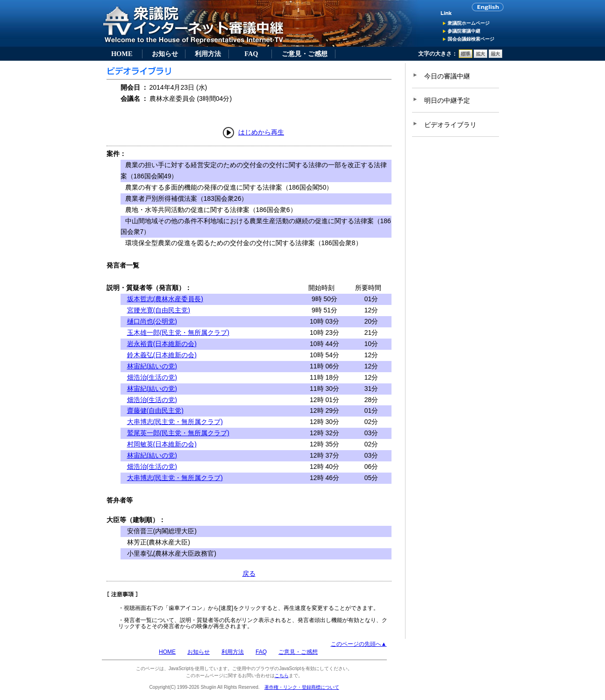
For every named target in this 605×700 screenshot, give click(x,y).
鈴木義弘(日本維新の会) (162, 355)
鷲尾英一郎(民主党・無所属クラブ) (178, 433)
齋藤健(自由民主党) (155, 410)
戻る (249, 573)
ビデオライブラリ (450, 125)
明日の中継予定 (447, 100)
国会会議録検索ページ (471, 39)
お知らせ (165, 54)
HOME (122, 54)
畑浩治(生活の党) (152, 377)
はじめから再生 (261, 132)
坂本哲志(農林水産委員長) (165, 299)
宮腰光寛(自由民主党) (159, 310)
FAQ (251, 54)
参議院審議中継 (464, 31)
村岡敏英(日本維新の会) (162, 444)
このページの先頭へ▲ (359, 644)
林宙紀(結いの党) (152, 366)
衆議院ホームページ (469, 23)
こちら (282, 675)
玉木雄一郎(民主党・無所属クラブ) (178, 332)
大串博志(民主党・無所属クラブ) (175, 422)
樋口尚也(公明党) (152, 321)
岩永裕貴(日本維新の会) (162, 344)
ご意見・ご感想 (305, 54)
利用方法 (208, 54)
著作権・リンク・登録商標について (302, 687)
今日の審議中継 (447, 76)
